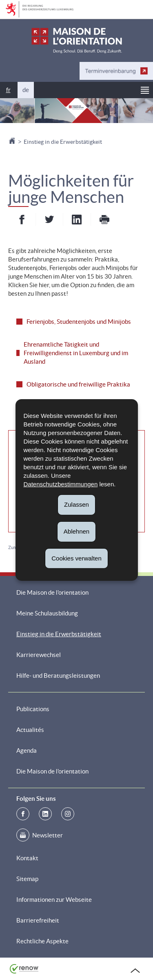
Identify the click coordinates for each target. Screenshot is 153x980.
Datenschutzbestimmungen (61, 484)
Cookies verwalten (76, 558)
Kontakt (27, 858)
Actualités (30, 730)
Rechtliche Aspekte (42, 941)
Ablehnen (76, 531)
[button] (145, 90)
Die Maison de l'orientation (52, 592)
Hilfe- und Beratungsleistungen (58, 676)
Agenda (27, 750)
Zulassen (76, 504)
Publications (33, 709)
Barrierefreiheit (38, 920)
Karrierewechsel (39, 655)
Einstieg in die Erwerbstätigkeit (63, 142)
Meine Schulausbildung (47, 613)
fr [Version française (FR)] (8, 90)
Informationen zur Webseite (54, 900)
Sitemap (27, 879)
